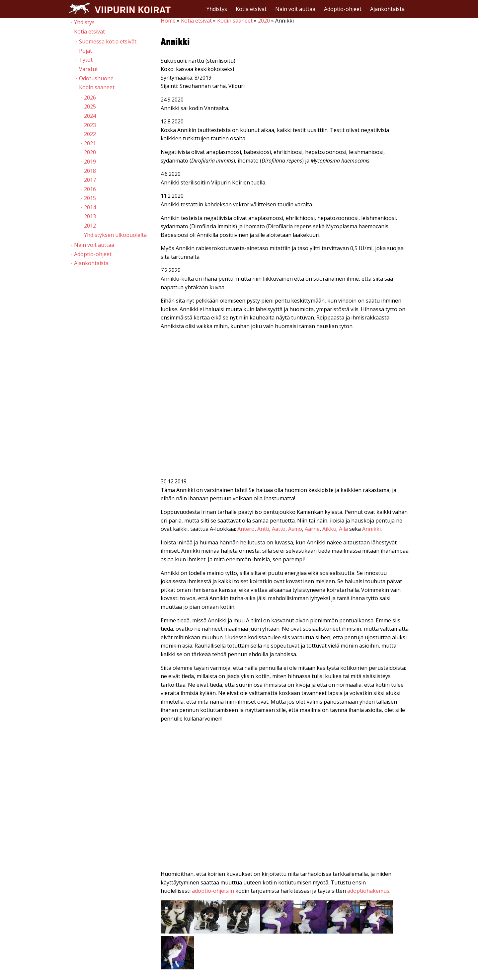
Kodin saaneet (235, 21)
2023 (90, 125)
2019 (90, 162)
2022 (90, 134)
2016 (90, 189)
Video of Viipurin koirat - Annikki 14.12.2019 (285, 798)
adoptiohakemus (368, 891)
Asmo (295, 529)
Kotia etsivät (251, 9)
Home (168, 21)
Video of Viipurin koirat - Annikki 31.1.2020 (285, 405)
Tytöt (86, 60)
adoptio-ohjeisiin (213, 891)
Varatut (88, 69)
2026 (90, 98)
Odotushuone (96, 78)
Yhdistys (217, 9)
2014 (90, 207)
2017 (90, 180)
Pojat (85, 51)
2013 (90, 216)
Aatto (279, 529)
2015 (90, 198)
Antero (246, 529)
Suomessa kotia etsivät (108, 41)
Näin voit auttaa (295, 9)
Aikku (329, 529)
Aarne (312, 529)
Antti (263, 529)
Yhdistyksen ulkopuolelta (115, 235)
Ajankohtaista (387, 9)
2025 (90, 106)
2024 (90, 116)
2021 (90, 143)
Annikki (371, 529)
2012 (90, 226)
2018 (90, 171)
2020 (264, 21)
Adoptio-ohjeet (343, 9)
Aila (343, 529)
